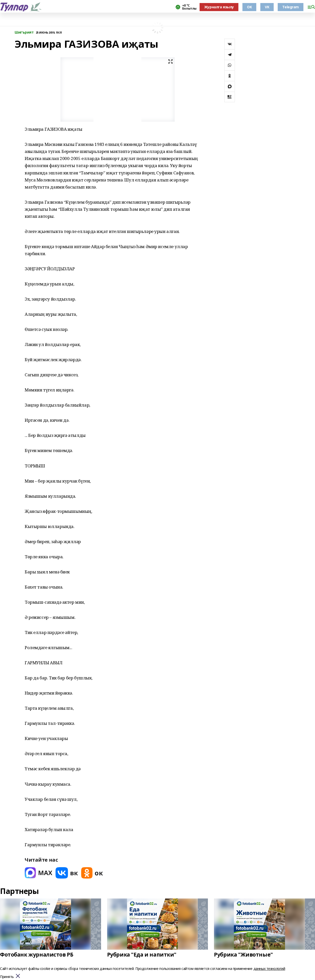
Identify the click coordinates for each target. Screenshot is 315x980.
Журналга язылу (219, 7)
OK (249, 7)
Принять (7, 977)
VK (267, 7)
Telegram (291, 7)
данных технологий (269, 969)
